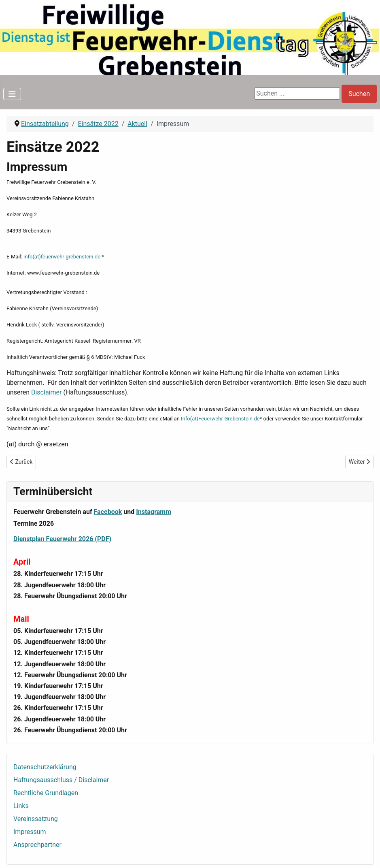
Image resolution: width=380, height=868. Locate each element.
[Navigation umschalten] (12, 94)
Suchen (359, 94)
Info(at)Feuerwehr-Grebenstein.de (220, 419)
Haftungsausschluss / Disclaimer (61, 780)
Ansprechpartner (37, 845)
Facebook (108, 512)
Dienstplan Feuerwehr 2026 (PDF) (62, 539)
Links (21, 806)
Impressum (30, 832)
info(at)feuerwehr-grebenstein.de (62, 257)
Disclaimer (46, 392)
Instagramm (154, 512)
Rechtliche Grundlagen (46, 793)
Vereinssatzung (36, 819)
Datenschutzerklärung (45, 767)
